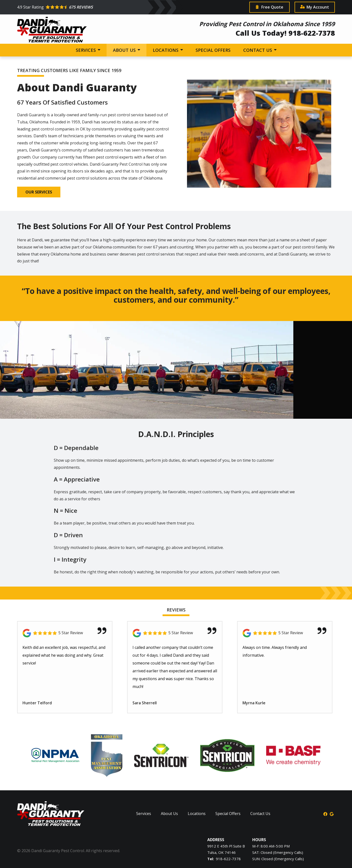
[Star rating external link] (130, 7)
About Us (125, 50)
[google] (332, 814)
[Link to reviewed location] (65, 633)
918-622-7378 (228, 859)
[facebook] (325, 814)
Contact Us (258, 50)
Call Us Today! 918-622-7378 (285, 33)
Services (86, 50)
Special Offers (213, 50)
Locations (166, 50)
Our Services (39, 192)
